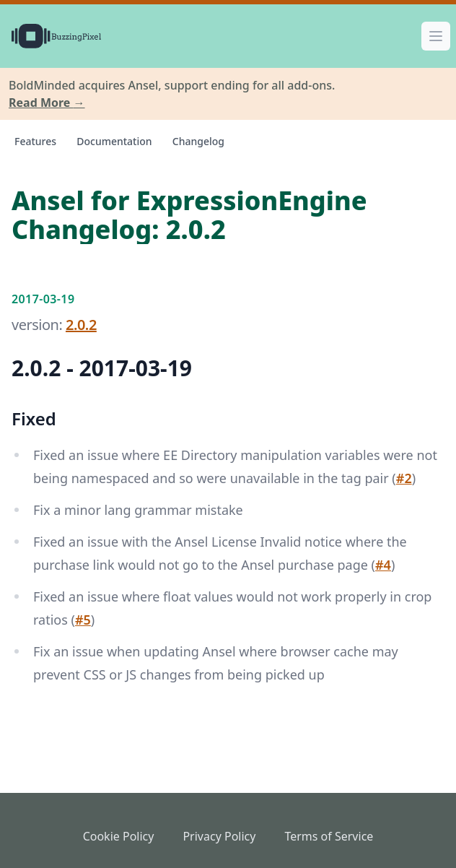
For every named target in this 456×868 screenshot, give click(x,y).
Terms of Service (329, 836)
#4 (383, 565)
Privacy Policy (219, 836)
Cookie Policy (119, 836)
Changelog (198, 141)
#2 (404, 478)
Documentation (114, 141)
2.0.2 (81, 325)
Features (35, 141)
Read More (47, 103)
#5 (83, 620)
